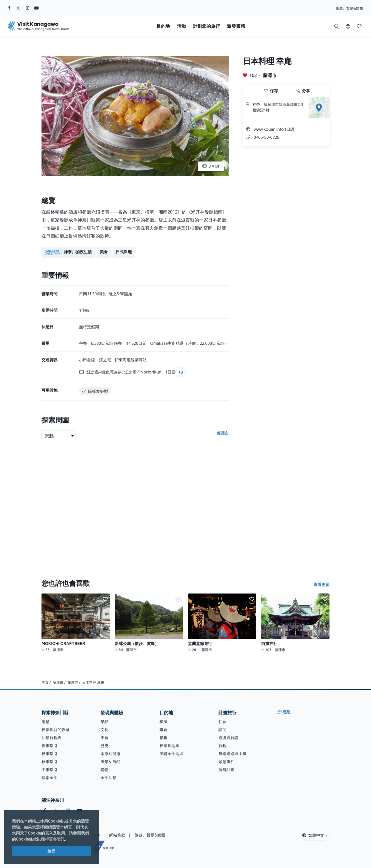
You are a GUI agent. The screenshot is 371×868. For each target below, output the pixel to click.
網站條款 (117, 835)
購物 (104, 769)
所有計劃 (226, 769)
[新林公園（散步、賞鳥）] (149, 623)
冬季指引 (49, 769)
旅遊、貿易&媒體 (349, 8)
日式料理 (124, 252)
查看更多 (321, 584)
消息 (45, 721)
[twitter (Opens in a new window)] (18, 8)
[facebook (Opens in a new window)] (9, 8)
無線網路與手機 (232, 753)
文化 (104, 729)
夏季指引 (49, 753)
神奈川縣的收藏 (55, 729)
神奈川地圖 (169, 745)
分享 (303, 91)
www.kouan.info (269, 129)
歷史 (104, 745)
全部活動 (108, 777)
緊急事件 (226, 761)
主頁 (45, 682)
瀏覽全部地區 (171, 753)
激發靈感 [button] (236, 26)
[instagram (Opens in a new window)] (27, 8)
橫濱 (163, 721)
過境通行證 (228, 737)
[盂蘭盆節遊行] (222, 623)
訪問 (222, 729)
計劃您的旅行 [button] (206, 26)
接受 (51, 851)
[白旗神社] (295, 623)
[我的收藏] (359, 26)
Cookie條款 (26, 839)
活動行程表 (51, 737)
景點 (104, 721)
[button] (348, 26)
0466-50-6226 (266, 137)
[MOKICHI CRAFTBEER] (76, 623)
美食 (104, 252)
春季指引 (49, 745)
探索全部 (49, 777)
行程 (222, 745)
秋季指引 (49, 761)
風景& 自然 (110, 761)
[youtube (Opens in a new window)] (36, 8)
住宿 (222, 721)
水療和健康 (110, 753)
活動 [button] (181, 26)
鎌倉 (163, 729)
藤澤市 (270, 75)
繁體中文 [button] (313, 835)
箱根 (163, 737)
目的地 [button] (163, 26)
